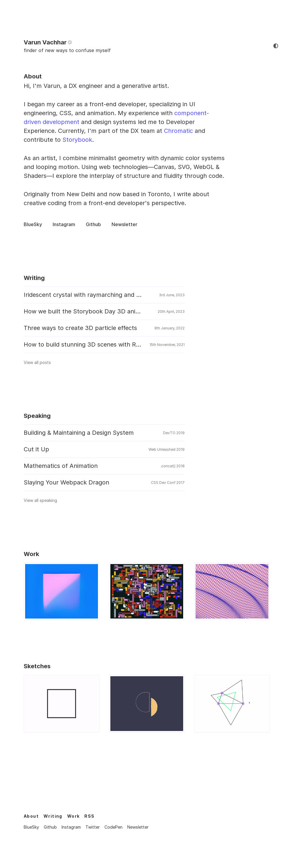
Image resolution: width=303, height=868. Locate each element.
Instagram (64, 224)
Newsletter (124, 224)
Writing (34, 278)
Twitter (93, 827)
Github (93, 224)
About (31, 816)
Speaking (37, 416)
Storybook (77, 140)
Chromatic (178, 131)
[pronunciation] (70, 42)
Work (31, 554)
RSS (89, 816)
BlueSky (33, 224)
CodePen (113, 827)
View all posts (40, 362)
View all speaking (43, 500)
